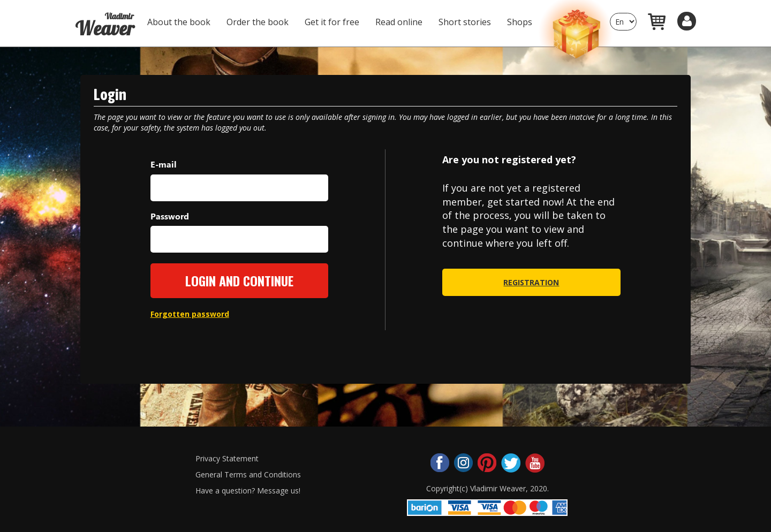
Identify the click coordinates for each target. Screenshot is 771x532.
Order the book (258, 22)
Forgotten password (190, 314)
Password (170, 216)
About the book (179, 22)
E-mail (164, 164)
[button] (687, 21)
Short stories (465, 22)
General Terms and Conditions (248, 474)
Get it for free (332, 22)
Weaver (104, 21)
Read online (399, 22)
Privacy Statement (227, 458)
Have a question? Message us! (248, 491)
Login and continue (239, 280)
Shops (520, 22)
